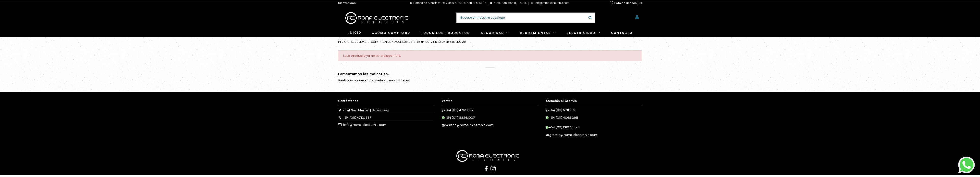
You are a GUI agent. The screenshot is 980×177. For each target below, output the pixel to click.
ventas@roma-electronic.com (469, 125)
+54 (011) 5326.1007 (460, 118)
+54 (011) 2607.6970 (564, 127)
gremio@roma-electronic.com (573, 135)
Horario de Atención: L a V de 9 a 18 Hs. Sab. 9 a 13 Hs (450, 3)
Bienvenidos (347, 3)
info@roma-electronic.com (552, 3)
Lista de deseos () (626, 3)
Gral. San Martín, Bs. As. (510, 3)
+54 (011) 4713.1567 (357, 118)
